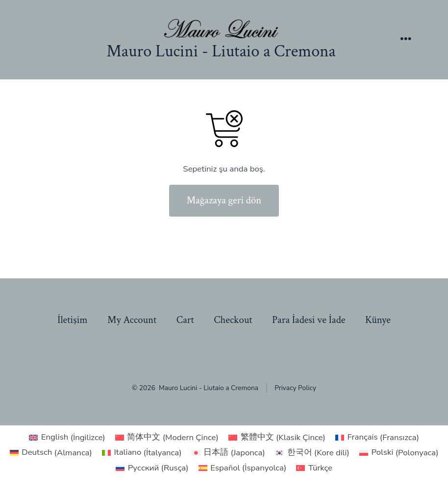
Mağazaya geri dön (224, 200)
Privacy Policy (295, 388)
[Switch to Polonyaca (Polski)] (399, 453)
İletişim (73, 320)
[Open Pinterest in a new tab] (266, 356)
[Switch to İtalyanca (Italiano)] (142, 453)
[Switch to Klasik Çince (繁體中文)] (277, 438)
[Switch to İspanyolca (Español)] (243, 468)
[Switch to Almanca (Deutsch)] (51, 453)
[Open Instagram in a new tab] (226, 356)
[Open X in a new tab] (204, 356)
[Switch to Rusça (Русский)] (152, 468)
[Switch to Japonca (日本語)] (228, 453)
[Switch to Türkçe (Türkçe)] (314, 468)
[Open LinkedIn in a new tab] (246, 356)
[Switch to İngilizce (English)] (67, 438)
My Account (132, 320)
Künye (378, 320)
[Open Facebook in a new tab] (182, 356)
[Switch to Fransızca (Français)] (377, 438)
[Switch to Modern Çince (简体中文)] (167, 438)
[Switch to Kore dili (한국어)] (312, 453)
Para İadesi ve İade (309, 320)
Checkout (233, 320)
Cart (185, 320)
